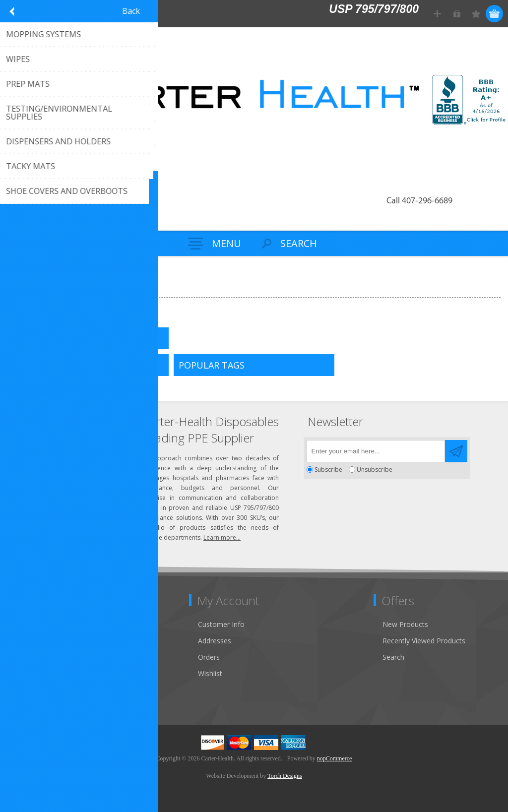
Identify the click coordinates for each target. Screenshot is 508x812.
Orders (209, 657)
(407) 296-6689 (53, 445)
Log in (457, 14)
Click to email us (55, 462)
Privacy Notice (37, 690)
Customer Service (42, 641)
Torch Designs (285, 776)
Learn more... (222, 537)
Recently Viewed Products (424, 641)
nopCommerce (335, 758)
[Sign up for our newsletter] (376, 451)
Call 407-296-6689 (419, 201)
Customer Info (221, 624)
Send (456, 451)
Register (437, 14)
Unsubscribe (375, 469)
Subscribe (328, 469)
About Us (29, 657)
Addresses (215, 641)
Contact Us (32, 624)
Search (393, 657)
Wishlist (210, 673)
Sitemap (27, 673)
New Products (405, 624)
